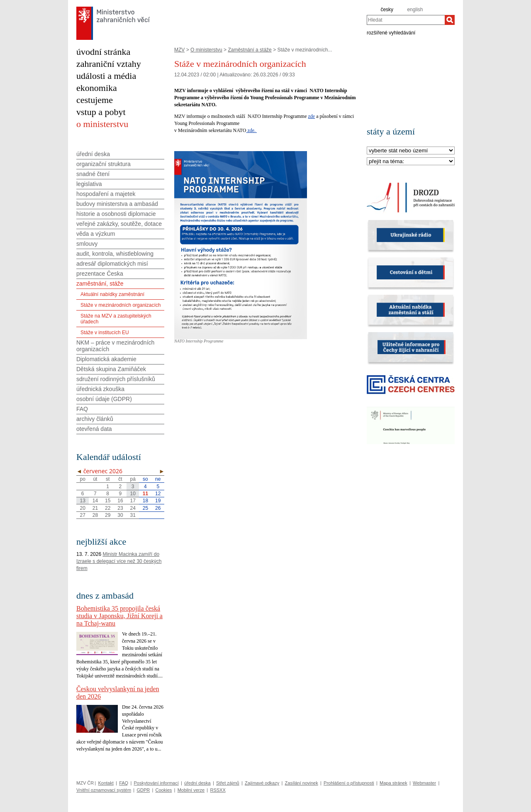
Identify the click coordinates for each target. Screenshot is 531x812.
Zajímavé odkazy (262, 783)
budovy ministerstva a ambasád (117, 204)
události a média (106, 76)
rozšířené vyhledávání (391, 32)
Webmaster (424, 783)
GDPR (143, 790)
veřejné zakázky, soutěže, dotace (119, 224)
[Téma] (411, 162)
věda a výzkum (96, 234)
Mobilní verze (191, 790)
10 (133, 494)
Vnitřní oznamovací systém (104, 790)
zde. (251, 130)
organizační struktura (104, 164)
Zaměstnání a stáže (250, 50)
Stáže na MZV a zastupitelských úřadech (116, 319)
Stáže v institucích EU (105, 333)
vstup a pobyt (101, 112)
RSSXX (218, 790)
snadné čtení (93, 174)
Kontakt (106, 783)
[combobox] (406, 20)
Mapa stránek (393, 783)
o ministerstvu (102, 124)
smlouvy (87, 244)
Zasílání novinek (302, 783)
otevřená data (94, 429)
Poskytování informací (156, 783)
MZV (179, 50)
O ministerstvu (206, 50)
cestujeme (95, 100)
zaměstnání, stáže (100, 284)
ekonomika (97, 88)
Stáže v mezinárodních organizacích (121, 305)
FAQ (82, 409)
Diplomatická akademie (106, 359)
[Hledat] (450, 20)
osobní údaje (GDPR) (104, 399)
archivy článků (95, 419)
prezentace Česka (100, 274)
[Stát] (411, 151)
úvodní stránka (103, 52)
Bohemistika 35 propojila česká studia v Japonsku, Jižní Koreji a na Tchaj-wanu (119, 616)
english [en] (415, 10)
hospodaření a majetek (106, 194)
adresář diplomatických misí (112, 264)
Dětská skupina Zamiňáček (111, 369)
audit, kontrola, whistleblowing (115, 254)
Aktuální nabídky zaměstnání (112, 294)
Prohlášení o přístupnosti (349, 783)
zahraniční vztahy (109, 64)
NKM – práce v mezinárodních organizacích (115, 346)
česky (387, 10)
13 (82, 501)
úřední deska (93, 154)
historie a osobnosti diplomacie (116, 214)
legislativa (89, 184)
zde (312, 116)
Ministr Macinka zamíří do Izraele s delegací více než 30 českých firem (119, 561)
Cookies (164, 790)
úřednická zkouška (100, 389)
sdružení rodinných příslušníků (116, 379)
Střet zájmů (228, 783)
